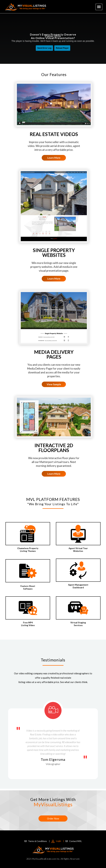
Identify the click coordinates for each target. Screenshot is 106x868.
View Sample (54, 384)
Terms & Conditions (37, 841)
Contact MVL (74, 841)
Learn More (54, 158)
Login (58, 841)
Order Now (53, 818)
